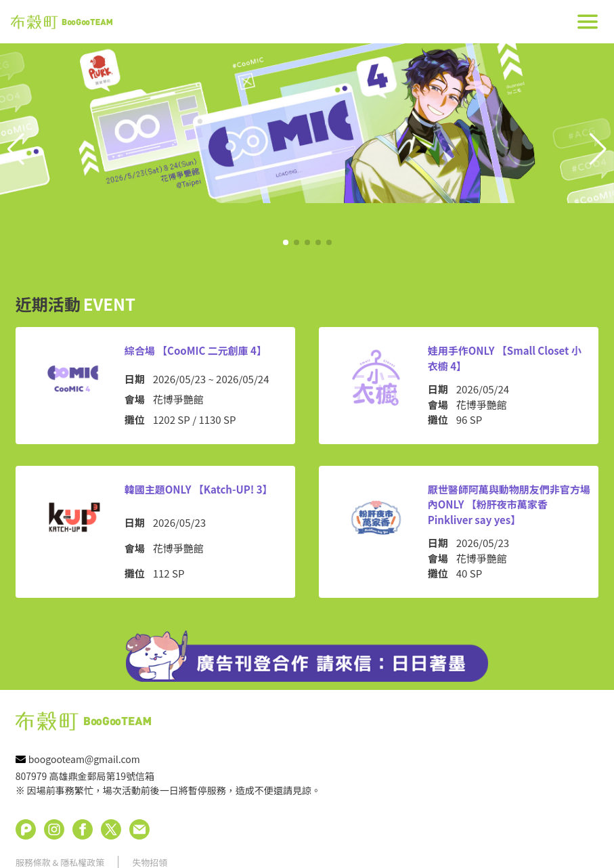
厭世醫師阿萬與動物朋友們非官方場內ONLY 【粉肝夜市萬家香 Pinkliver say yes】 (509, 504)
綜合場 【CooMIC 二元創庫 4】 (196, 350)
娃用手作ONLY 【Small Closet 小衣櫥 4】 (505, 358)
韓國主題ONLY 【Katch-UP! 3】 (199, 489)
